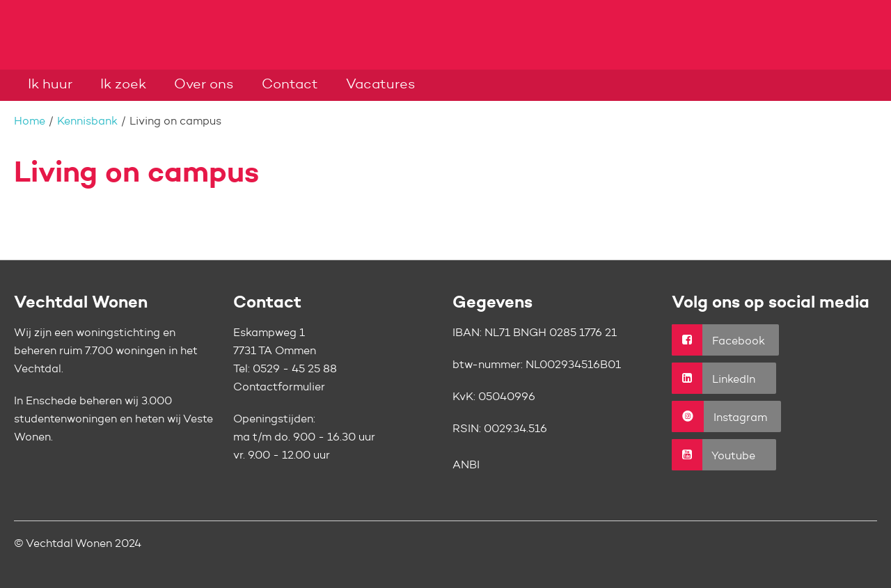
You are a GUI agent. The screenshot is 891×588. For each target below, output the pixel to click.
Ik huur (50, 85)
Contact (290, 85)
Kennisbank (87, 122)
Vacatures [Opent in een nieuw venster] (381, 85)
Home (30, 122)
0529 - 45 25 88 (295, 370)
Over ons (204, 85)
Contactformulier (279, 388)
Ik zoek (123, 85)
